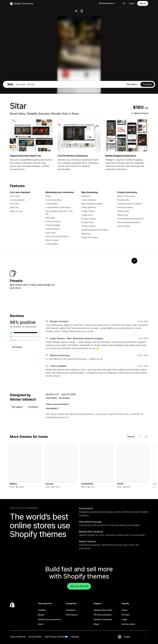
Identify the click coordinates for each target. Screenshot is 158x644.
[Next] (146, 538)
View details (51, 499)
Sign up (143, 3)
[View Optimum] (89, 377)
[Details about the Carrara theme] (61, 568)
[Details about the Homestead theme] (97, 568)
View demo (132, 179)
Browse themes (107, 3)
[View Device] (73, 377)
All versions (64, 499)
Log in (131, 3)
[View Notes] (104, 377)
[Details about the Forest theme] (133, 568)
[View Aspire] (119, 377)
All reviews (17, 447)
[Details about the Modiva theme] (25, 568)
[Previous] (140, 538)
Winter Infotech (141, 208)
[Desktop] (76, 11)
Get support (17, 508)
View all (131, 538)
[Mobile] (82, 11)
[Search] (124, 3)
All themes (33, 508)
